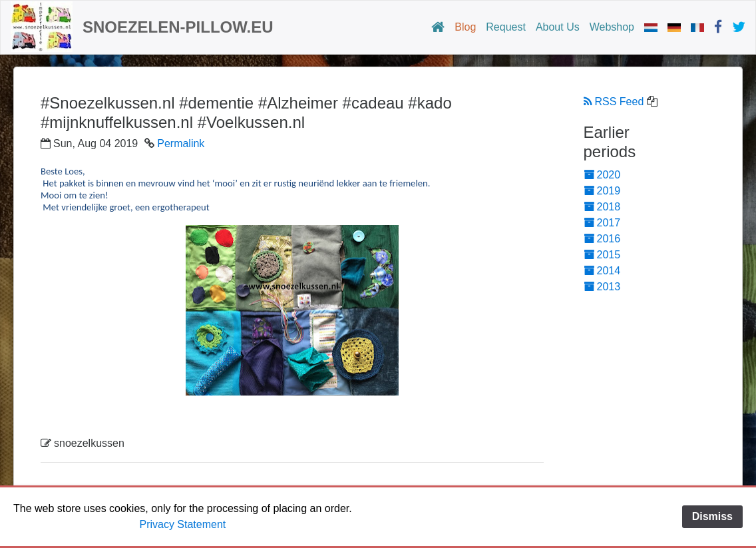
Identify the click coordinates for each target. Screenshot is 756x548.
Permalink (181, 143)
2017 (602, 223)
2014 (602, 271)
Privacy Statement (182, 524)
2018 (602, 207)
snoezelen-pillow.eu (178, 27)
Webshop (612, 27)
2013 (602, 287)
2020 (602, 175)
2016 (602, 239)
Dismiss (712, 516)
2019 (602, 191)
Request (506, 27)
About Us (558, 27)
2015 (602, 255)
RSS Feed (614, 102)
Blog (465, 27)
